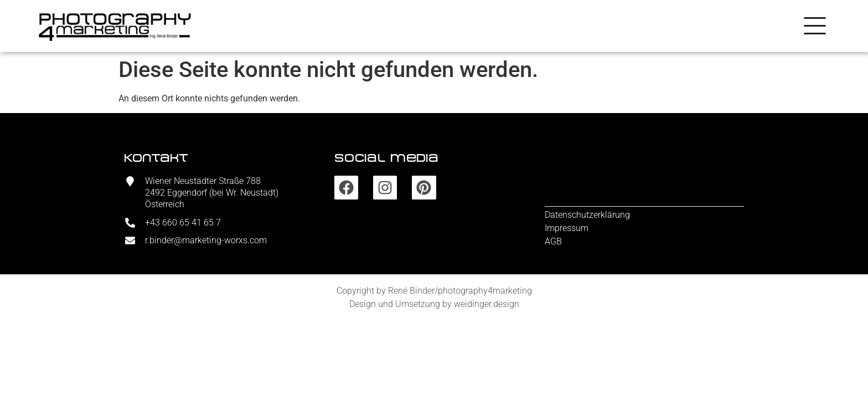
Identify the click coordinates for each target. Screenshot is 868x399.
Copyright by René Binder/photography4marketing (434, 291)
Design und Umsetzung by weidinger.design (434, 304)
